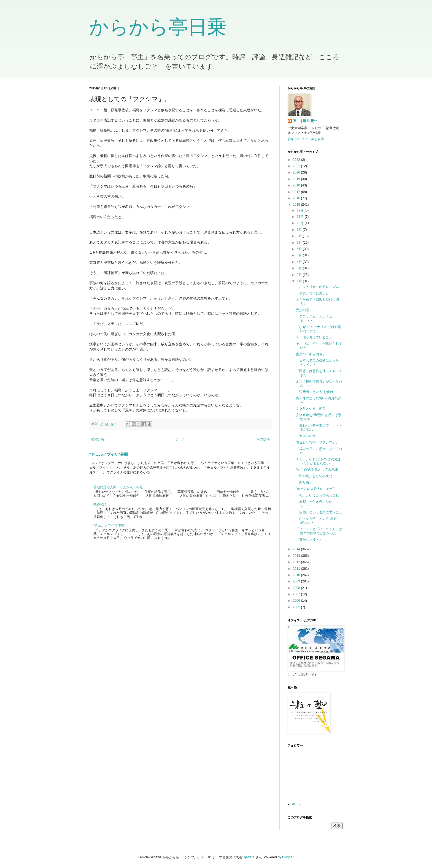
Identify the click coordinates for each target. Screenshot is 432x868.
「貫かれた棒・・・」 (312, 539)
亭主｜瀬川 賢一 (305, 121)
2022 (297, 160)
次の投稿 (97, 439)
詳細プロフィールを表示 (306, 139)
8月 (300, 236)
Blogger (288, 857)
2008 (297, 588)
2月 (300, 275)
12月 (301, 210)
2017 (297, 192)
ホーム (180, 439)
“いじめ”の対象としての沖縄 (317, 470)
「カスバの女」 (307, 436)
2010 (297, 575)
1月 (300, 281)
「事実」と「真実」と (312, 293)
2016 (297, 198)
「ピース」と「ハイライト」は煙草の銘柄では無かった (319, 531)
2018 (297, 185)
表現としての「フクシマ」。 (317, 442)
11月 (301, 217)
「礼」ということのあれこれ (317, 495)
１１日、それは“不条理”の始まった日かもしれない (318, 461)
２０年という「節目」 (312, 409)
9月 (300, 230)
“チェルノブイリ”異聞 (109, 454)
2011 (297, 569)
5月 (300, 255)
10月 (301, 223)
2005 (297, 607)
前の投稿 (263, 439)
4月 (300, 262)
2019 (297, 179)
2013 (297, 556)
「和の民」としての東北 (314, 476)
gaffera (249, 857)
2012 (297, 562)
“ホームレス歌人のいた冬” (315, 489)
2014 (297, 549)
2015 (297, 205)
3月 (300, 268)
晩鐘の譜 (100, 504)
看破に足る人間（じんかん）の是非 (120, 487)
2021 (297, 166)
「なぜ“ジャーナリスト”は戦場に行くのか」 (318, 329)
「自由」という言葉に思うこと (319, 512)
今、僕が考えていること (314, 337)
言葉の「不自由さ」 (311, 354)
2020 (297, 172)
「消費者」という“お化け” (315, 392)
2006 (297, 601)
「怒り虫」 (304, 482)
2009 (297, 581)
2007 (297, 594)
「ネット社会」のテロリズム (317, 287)
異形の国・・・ (307, 310)
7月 (300, 243)
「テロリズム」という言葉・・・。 (314, 318)
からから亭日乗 (158, 27)
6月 (300, 249)
